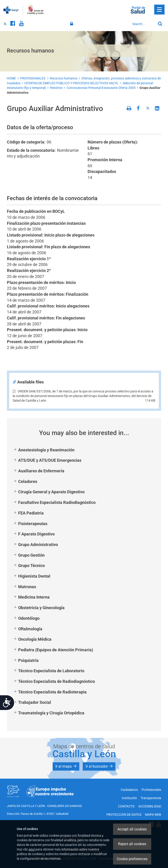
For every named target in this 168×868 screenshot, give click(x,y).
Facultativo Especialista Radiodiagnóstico (57, 502)
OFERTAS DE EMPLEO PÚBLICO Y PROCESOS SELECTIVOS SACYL (71, 83)
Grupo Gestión (31, 555)
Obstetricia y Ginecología (41, 608)
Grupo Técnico (31, 566)
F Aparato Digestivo (36, 534)
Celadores (28, 481)
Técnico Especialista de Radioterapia (52, 692)
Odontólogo (29, 618)
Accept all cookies (132, 829)
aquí (32, 849)
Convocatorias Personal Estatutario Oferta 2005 (101, 88)
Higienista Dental (34, 576)
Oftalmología (30, 629)
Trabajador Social (35, 702)
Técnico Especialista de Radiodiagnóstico (57, 681)
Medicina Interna (34, 597)
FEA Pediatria (31, 513)
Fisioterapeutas (33, 524)
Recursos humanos (64, 78)
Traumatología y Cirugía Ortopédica (51, 713)
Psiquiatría (28, 660)
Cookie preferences (132, 859)
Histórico (56, 88)
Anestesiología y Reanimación (46, 450)
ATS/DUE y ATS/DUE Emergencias (50, 460)
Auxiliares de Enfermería (41, 471)
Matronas (27, 587)
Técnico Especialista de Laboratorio (51, 671)
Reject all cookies (132, 844)
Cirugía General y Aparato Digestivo (51, 492)
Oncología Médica (35, 639)
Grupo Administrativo (38, 545)
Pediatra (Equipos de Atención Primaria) (56, 650)
